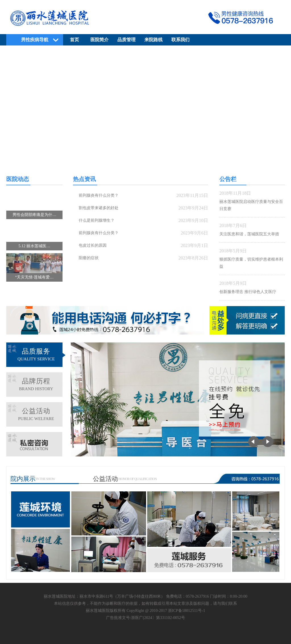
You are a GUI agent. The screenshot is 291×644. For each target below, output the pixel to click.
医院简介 (99, 40)
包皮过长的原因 (93, 245)
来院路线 (153, 40)
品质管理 (126, 40)
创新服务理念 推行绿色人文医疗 (248, 292)
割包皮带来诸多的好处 (99, 208)
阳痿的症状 (89, 258)
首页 (74, 40)
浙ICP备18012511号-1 (187, 611)
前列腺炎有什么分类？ (99, 195)
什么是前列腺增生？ (97, 220)
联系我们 (180, 40)
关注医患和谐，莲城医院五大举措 (249, 234)
